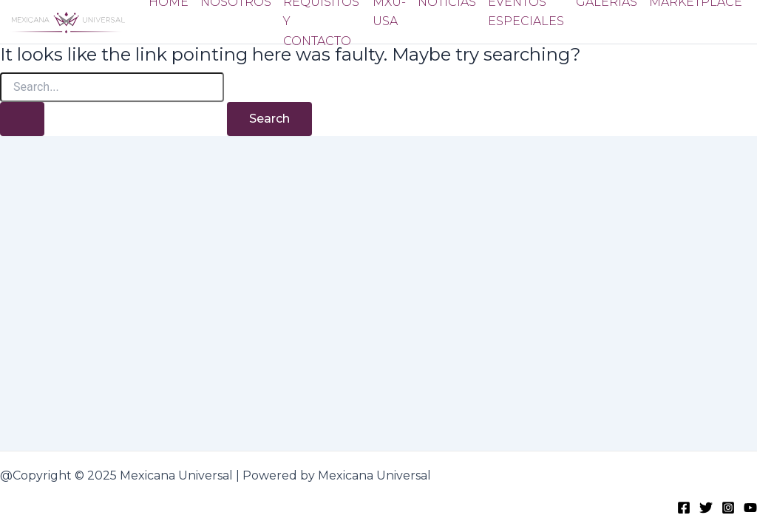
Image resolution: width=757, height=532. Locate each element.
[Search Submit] (22, 119)
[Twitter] (706, 507)
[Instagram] (728, 507)
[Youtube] (750, 507)
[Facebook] (684, 507)
